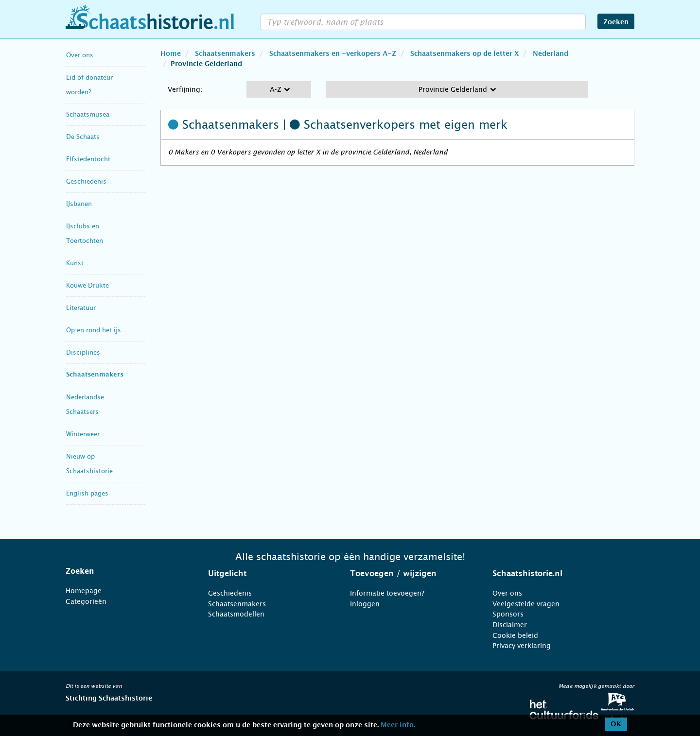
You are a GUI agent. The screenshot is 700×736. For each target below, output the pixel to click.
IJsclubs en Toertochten (85, 233)
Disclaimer (510, 625)
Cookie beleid (515, 635)
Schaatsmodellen (236, 614)
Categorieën (86, 601)
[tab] (125, 571)
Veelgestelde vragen (526, 604)
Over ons (80, 55)
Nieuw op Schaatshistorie (89, 464)
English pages (87, 493)
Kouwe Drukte (87, 285)
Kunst (75, 263)
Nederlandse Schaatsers (85, 404)
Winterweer (83, 434)
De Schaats (83, 137)
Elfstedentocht (88, 159)
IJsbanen (79, 204)
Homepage (84, 591)
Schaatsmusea (88, 114)
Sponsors (508, 614)
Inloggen (365, 604)
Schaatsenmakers (95, 375)
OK (616, 724)
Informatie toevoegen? (387, 593)
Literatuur (81, 308)
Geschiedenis (86, 181)
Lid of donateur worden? (89, 85)
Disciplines (83, 352)
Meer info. (398, 725)
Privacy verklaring (522, 646)
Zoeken (616, 22)
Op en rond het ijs (94, 330)
